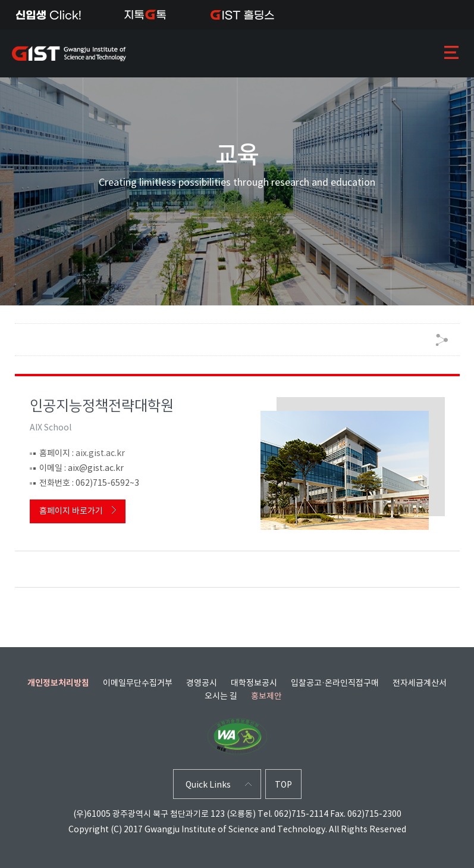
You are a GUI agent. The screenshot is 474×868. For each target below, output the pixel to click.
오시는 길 (221, 697)
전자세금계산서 (420, 683)
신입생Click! (48, 15)
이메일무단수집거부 (138, 683)
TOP (283, 786)
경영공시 (202, 683)
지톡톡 (145, 15)
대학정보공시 (254, 683)
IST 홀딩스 (242, 15)
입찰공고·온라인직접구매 (335, 683)
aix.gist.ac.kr (100, 454)
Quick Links (208, 786)
